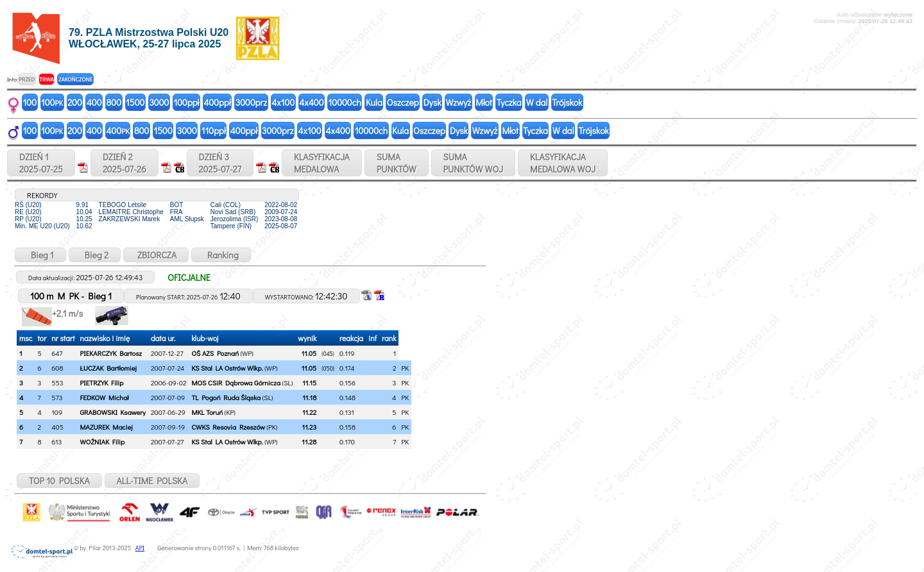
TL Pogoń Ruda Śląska (226, 397)
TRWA (47, 79)
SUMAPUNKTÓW (397, 163)
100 (30, 102)
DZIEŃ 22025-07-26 (124, 163)
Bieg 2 (95, 255)
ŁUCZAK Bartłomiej (108, 368)
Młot (484, 102)
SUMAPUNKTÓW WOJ (474, 163)
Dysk (432, 102)
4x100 (283, 102)
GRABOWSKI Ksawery (113, 412)
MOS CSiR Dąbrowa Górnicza (236, 383)
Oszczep (403, 102)
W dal (537, 102)
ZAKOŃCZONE (75, 79)
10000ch (345, 102)
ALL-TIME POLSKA (152, 481)
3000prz (251, 102)
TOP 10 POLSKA (59, 481)
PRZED (27, 79)
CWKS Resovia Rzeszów (228, 427)
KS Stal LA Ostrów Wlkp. (227, 368)
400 (94, 102)
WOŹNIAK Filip (102, 442)
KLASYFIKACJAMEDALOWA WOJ (563, 163)
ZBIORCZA (156, 255)
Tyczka (509, 102)
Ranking (221, 255)
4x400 (311, 102)
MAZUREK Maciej (106, 427)
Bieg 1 (40, 255)
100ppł (186, 102)
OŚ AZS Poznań (215, 353)
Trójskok (567, 102)
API (140, 548)
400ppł (217, 102)
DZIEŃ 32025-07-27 (220, 163)
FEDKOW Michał (104, 397)
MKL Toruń (207, 412)
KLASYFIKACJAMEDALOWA (322, 163)
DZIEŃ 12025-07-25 (41, 163)
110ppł (214, 130)
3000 (159, 102)
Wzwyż (459, 102)
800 (114, 102)
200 (75, 102)
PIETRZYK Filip (101, 383)
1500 (135, 102)
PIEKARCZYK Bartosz (111, 353)
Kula (374, 102)
